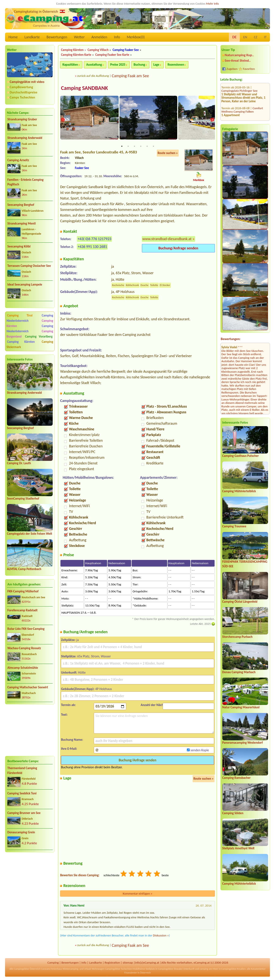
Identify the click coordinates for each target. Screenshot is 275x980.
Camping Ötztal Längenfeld (240, 602)
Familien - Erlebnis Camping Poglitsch (25, 182)
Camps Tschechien (22, 97)
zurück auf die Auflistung (93, 76)
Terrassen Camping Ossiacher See (29, 266)
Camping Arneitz (18, 160)
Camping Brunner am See (24, 813)
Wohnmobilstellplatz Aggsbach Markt (241, 118)
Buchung (139, 65)
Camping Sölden (233, 813)
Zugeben (232, 69)
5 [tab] (147, 147)
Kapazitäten (70, 65)
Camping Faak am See (130, 76)
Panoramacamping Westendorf (243, 743)
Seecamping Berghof (21, 205)
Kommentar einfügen (138, 894)
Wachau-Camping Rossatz (24, 648)
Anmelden (99, 37)
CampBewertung (21, 87)
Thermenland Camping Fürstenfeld (22, 771)
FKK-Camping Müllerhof (23, 591)
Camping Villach (98, 50)
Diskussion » (161, 936)
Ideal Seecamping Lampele (25, 285)
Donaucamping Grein (21, 832)
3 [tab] (134, 147)
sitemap (128, 963)
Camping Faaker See (126, 50)
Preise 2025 (118, 65)
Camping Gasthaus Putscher (241, 456)
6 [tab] (153, 147)
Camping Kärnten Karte (76, 55)
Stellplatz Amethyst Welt (238, 848)
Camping (53, 963)
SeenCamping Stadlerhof (23, 499)
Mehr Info (213, 4)
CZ (256, 37)
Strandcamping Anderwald (25, 138)
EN (245, 37)
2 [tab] (128, 147)
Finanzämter (131, 973)
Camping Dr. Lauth (19, 463)
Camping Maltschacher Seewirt (28, 687)
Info (117, 37)
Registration (112, 963)
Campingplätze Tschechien (118, 969)
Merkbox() (136, 37)
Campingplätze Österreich (27, 969)
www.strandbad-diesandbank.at (167, 239)
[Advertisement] (30, 730)
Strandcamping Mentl (21, 223)
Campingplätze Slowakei (170, 969)
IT (265, 37)
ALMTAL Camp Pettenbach (24, 569)
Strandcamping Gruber (22, 119)
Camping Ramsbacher (237, 778)
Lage (156, 65)
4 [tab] (141, 147)
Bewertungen (57, 37)
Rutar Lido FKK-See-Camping (26, 629)
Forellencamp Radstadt (22, 610)
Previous (63, 120)
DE (234, 37)
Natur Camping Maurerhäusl (241, 707)
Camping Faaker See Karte (112, 55)
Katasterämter (258, 969)
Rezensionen (176, 65)
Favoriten (249, 69)
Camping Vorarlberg (39, 336)
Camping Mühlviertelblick (239, 491)
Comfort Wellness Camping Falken (242, 87)
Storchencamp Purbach (237, 637)
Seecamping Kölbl (19, 246)
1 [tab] (122, 147)
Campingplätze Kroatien (233, 969)
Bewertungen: (231, 339)
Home (13, 37)
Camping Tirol (20, 315)
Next (212, 120)
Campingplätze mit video (27, 82)
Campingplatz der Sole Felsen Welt (30, 534)
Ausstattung (94, 65)
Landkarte (32, 37)
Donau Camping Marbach (239, 672)
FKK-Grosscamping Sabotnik (240, 101)
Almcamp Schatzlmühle (23, 668)
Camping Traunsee (234, 526)
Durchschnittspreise (23, 92)
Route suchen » (168, 153)
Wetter (79, 37)
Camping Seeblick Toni (22, 793)
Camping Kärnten (21, 342)
